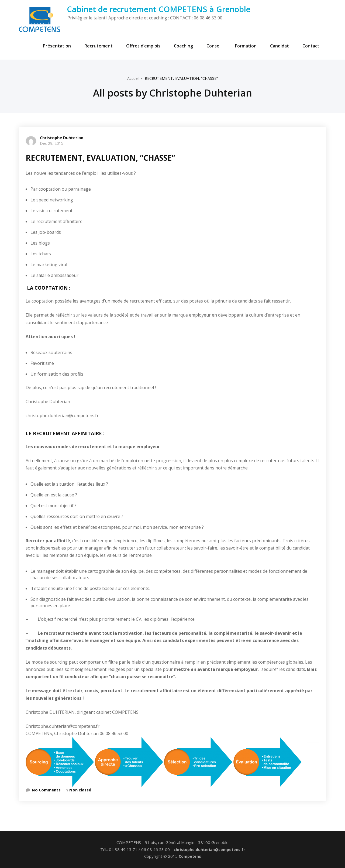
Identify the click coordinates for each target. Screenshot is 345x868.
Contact (311, 46)
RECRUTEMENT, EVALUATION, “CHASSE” (182, 78)
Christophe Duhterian (62, 138)
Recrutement (99, 46)
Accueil (132, 78)
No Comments (46, 790)
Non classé (80, 790)
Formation (246, 46)
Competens (190, 856)
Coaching (183, 46)
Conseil (214, 46)
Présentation (57, 46)
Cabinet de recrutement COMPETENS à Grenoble (159, 9)
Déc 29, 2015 (52, 143)
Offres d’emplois (143, 46)
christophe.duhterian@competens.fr (209, 849)
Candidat (280, 46)
